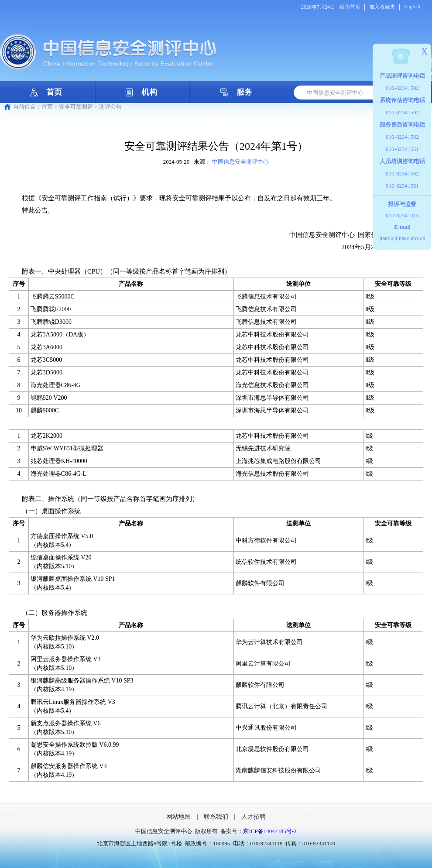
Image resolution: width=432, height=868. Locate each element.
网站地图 (178, 817)
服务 (244, 92)
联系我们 (216, 817)
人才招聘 (254, 817)
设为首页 (350, 7)
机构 (149, 92)
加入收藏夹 (382, 7)
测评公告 (110, 107)
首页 (54, 92)
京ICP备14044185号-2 (270, 831)
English (412, 7)
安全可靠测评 (76, 107)
